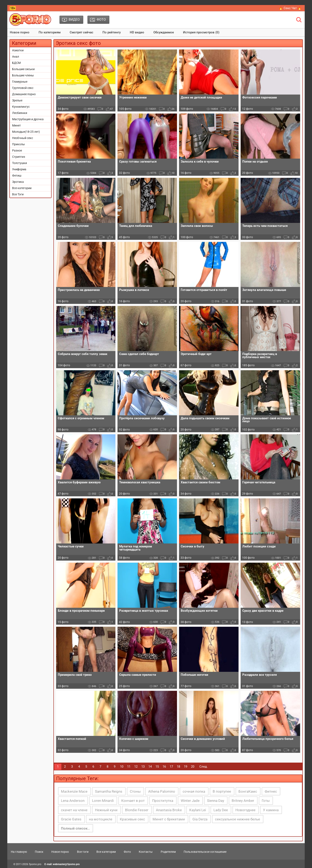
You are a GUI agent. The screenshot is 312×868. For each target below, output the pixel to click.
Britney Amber (243, 801)
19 (186, 767)
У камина (271, 810)
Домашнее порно (24, 94)
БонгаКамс (248, 791)
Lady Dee (221, 810)
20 (193, 767)
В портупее (222, 791)
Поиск (39, 852)
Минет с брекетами (169, 819)
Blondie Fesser (137, 810)
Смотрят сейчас (81, 32)
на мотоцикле (101, 819)
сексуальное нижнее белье (237, 819)
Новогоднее (245, 810)
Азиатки (18, 50)
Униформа (19, 169)
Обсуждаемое (164, 32)
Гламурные (20, 82)
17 (171, 767)
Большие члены (23, 75)
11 (129, 767)
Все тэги (83, 852)
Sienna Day (216, 801)
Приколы (18, 144)
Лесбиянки (20, 113)
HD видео (137, 32)
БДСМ (16, 63)
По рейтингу (112, 32)
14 (150, 767)
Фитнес (271, 791)
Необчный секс (23, 138)
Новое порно (20, 32)
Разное (17, 150)
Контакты (146, 852)
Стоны (135, 791)
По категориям (50, 32)
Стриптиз (19, 157)
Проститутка (163, 801)
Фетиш (17, 176)
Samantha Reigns (109, 791)
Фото (127, 852)
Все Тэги (18, 194)
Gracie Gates (71, 819)
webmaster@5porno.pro (66, 864)
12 (136, 767)
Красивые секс (132, 819)
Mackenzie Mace (74, 791)
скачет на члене (74, 810)
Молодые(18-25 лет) (26, 132)
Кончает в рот (133, 801)
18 (178, 767)
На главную (19, 852)
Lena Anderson (73, 801)
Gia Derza (200, 819)
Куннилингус (21, 107)
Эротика (18, 182)
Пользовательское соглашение (205, 852)
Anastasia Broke (169, 810)
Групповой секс (23, 88)
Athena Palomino (162, 791)
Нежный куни (106, 810)
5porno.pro (35, 864)
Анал (16, 57)
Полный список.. (75, 828)
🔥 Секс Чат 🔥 (290, 8)
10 (122, 767)
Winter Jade (190, 801)
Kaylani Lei (198, 810)
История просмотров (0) (201, 32)
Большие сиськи (23, 69)
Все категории (22, 188)
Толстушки (20, 163)
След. (203, 767)
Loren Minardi (103, 801)
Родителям (168, 852)
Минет (16, 125)
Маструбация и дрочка (28, 119)
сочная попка (194, 791)
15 (157, 767)
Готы (266, 801)
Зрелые (17, 100)
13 (143, 767)
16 (164, 767)
